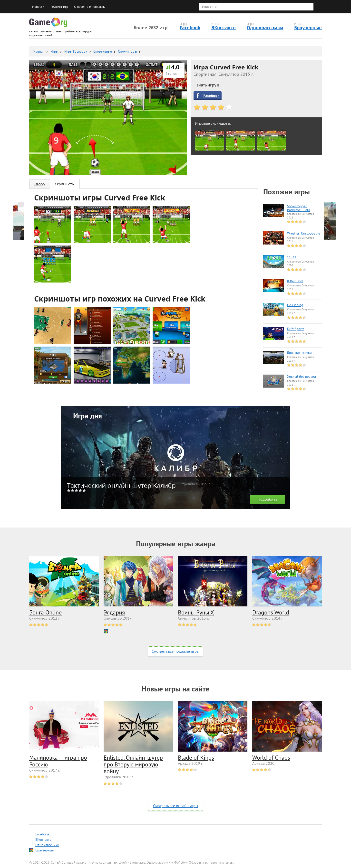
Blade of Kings (196, 758)
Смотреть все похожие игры (175, 652)
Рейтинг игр (59, 7)
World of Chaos (271, 758)
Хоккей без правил (302, 377)
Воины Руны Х (196, 613)
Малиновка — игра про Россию (58, 762)
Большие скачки (299, 353)
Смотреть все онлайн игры (176, 806)
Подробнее (268, 500)
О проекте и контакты (90, 7)
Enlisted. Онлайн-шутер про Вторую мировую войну (133, 765)
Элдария (114, 613)
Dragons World (271, 613)
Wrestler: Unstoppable (304, 234)
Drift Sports (296, 329)
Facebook (190, 28)
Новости (38, 7)
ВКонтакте (224, 28)
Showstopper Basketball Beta (299, 208)
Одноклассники (265, 28)
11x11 (292, 258)
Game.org (48, 22)
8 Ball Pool (295, 282)
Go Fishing (295, 305)
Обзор (40, 184)
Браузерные (308, 28)
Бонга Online (45, 613)
